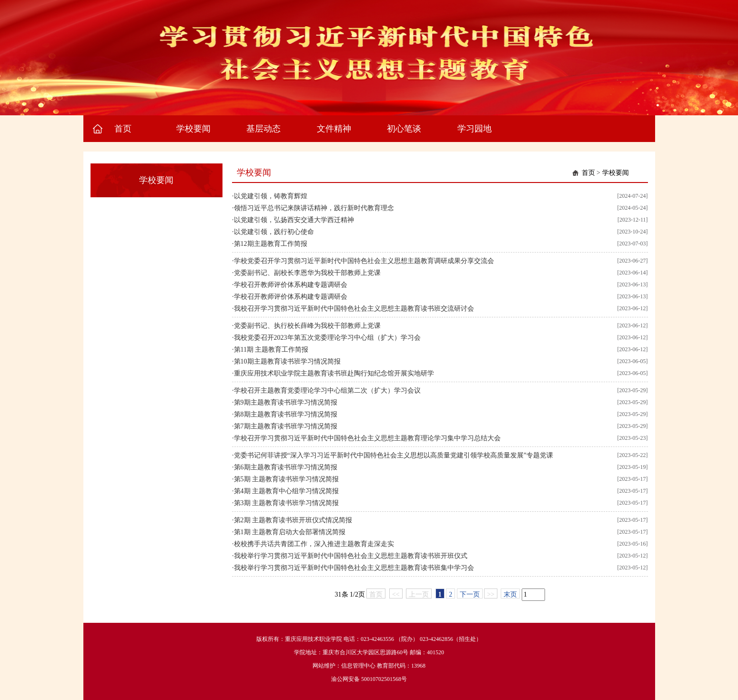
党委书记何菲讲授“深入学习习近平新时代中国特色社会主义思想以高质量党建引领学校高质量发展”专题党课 (394, 455)
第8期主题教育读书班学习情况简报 (286, 414)
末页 (510, 594)
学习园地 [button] (475, 129)
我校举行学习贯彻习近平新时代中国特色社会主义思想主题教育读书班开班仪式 (351, 556)
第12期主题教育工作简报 (271, 244)
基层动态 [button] (263, 129)
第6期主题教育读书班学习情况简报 (286, 467)
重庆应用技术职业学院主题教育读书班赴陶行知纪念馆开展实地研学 (334, 373)
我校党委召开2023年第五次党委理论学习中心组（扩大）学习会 (327, 338)
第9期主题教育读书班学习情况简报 (286, 402)
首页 (588, 173)
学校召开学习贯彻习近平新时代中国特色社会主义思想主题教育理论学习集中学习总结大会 (367, 438)
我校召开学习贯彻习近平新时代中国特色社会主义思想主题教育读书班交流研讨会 (354, 309)
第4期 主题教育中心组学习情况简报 (287, 491)
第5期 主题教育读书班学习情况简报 (287, 479)
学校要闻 (616, 173)
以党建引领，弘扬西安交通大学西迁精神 (294, 220)
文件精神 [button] (334, 129)
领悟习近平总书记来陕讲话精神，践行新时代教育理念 (314, 208)
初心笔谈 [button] (404, 129)
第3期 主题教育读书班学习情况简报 (287, 503)
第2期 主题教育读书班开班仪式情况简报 (293, 520)
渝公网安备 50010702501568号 (369, 679)
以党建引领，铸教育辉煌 (271, 196)
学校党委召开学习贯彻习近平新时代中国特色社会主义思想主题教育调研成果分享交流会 (364, 261)
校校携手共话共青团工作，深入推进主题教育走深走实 (314, 544)
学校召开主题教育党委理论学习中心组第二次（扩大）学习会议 (327, 391)
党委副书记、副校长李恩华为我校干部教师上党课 (307, 273)
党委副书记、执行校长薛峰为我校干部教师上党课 (307, 326)
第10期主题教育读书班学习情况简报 (287, 361)
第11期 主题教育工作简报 (271, 350)
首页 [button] (123, 129)
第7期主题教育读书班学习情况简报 (286, 426)
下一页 (470, 594)
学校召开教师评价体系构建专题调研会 (291, 285)
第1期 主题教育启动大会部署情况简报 (290, 532)
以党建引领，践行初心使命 (274, 232)
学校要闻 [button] (193, 129)
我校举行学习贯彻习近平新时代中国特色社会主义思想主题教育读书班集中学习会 (354, 568)
